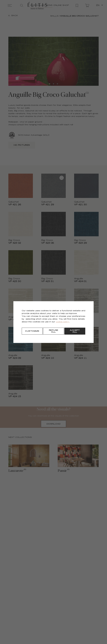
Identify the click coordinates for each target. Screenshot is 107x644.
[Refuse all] (53, 331)
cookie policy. (63, 322)
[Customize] (32, 331)
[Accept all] (75, 331)
